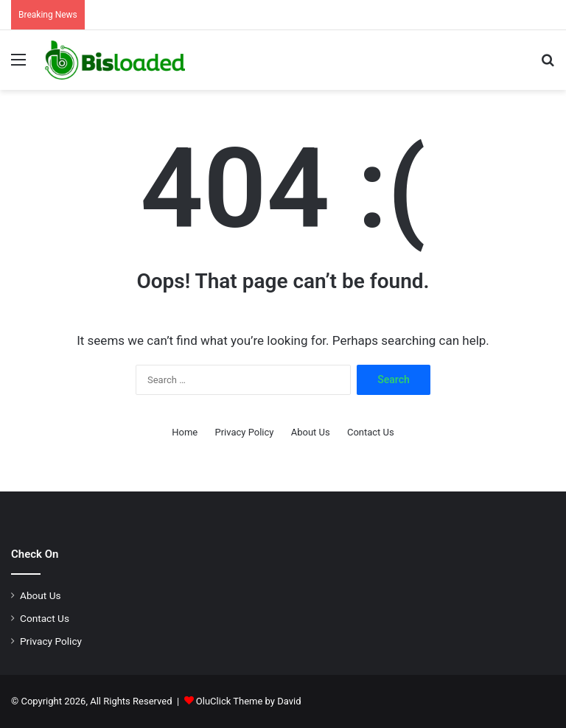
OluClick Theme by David (249, 701)
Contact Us (371, 432)
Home (185, 432)
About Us (311, 432)
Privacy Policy (244, 432)
